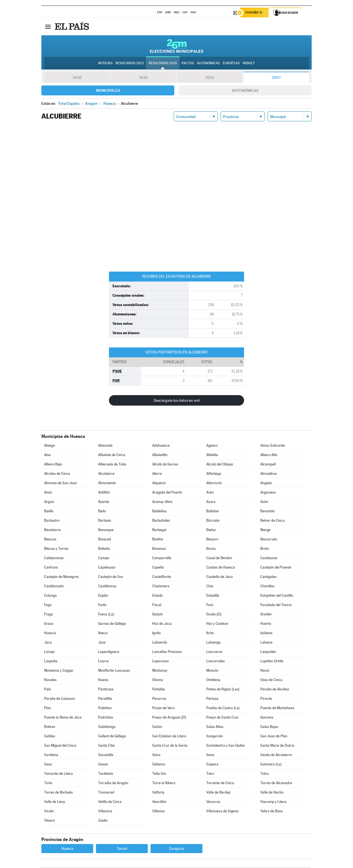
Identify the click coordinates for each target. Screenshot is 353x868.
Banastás (268, 512)
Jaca (48, 643)
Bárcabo (213, 521)
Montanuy (160, 671)
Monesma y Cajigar (59, 671)
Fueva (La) (106, 615)
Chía (210, 587)
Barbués (105, 521)
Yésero (50, 821)
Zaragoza (176, 849)
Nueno (103, 681)
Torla (48, 784)
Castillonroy (107, 587)
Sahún (157, 728)
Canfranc (51, 568)
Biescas (50, 540)
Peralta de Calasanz (60, 699)
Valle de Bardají (218, 793)
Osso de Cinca (271, 681)
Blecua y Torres (56, 549)
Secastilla (106, 756)
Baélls (49, 512)
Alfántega (214, 474)
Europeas (231, 64)
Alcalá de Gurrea (165, 465)
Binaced (105, 540)
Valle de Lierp (55, 803)
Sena (210, 756)
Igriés (157, 634)
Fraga (49, 615)
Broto (265, 549)
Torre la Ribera (164, 784)
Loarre (103, 662)
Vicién (49, 812)
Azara (211, 503)
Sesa (48, 765)
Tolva (264, 774)
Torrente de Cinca (220, 784)
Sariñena (51, 756)
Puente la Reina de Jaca (63, 718)
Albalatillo (160, 456)
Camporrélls (162, 559)
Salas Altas (215, 728)
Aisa (47, 456)
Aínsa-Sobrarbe (273, 446)
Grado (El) (214, 615)
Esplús (103, 596)
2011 (210, 78)
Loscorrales (216, 662)
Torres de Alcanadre (276, 784)
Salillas (50, 737)
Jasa (102, 643)
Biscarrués (269, 540)
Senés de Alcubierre (276, 756)
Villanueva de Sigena (222, 812)
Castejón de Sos (111, 578)
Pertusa (212, 699)
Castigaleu (268, 578)
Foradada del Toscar (276, 606)
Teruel (122, 849)
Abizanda (105, 446)
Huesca (50, 634)
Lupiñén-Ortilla (272, 662)
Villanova (105, 812)
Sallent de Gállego (112, 737)
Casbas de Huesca (221, 568)
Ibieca (103, 634)
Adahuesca (161, 446)
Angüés (266, 484)
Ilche (210, 634)
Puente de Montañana (277, 709)
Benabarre (52, 531)
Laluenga (213, 643)
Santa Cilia (106, 746)
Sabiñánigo (107, 728)
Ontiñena (213, 681)
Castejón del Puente (276, 568)
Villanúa (158, 812)
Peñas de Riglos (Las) (223, 690)
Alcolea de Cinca (57, 474)
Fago (48, 606)
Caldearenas (54, 559)
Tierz (210, 774)
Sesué (103, 765)
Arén (210, 493)
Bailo (102, 512)
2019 (77, 78)
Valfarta (158, 793)
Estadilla (213, 596)
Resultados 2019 (163, 64)
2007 (276, 78)
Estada (157, 596)
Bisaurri (212, 540)
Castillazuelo (54, 587)
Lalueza (266, 643)
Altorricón (214, 484)
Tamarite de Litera (58, 774)
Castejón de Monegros (61, 578)
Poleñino (105, 709)
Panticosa (106, 690)
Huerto (266, 624)
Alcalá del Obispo (220, 465)
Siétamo (159, 765)
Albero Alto (269, 456)
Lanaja (49, 653)
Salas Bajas (269, 728)
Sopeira (212, 765)
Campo (104, 559)
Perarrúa (159, 699)
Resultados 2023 (130, 64)
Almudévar (269, 474)
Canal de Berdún (219, 559)
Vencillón (159, 803)
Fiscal (157, 606)
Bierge (265, 531)
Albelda (212, 456)
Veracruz (213, 803)
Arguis (49, 503)
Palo (48, 690)
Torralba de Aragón (113, 784)
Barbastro (52, 521)
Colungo (50, 596)
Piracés (266, 699)
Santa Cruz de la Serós (170, 746)
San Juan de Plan (274, 737)
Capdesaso (107, 568)
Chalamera (161, 587)
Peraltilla (105, 699)
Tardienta (106, 774)
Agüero (212, 446)
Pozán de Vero (163, 709)
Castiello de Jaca (220, 578)
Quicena (267, 718)
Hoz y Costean (217, 624)
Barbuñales (161, 521)
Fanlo (102, 606)
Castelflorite (162, 578)
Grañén (266, 615)
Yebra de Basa (272, 812)
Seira (156, 756)
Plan (48, 709)
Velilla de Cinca (110, 803)
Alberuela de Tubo (112, 465)
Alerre (157, 474)
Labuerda (160, 643)
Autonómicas (245, 91)
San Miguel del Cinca (60, 746)
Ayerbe (104, 503)
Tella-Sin (159, 774)
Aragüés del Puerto (167, 493)
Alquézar (159, 484)
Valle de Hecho (272, 793)
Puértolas (106, 718)
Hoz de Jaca (162, 624)
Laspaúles (268, 653)
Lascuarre (214, 653)
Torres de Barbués (58, 793)
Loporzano (161, 662)
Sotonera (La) (271, 765)
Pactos (188, 64)
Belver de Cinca (272, 521)
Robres (50, 728)
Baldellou (159, 512)
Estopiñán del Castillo (277, 596)
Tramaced (106, 793)
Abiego (50, 446)
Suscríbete (256, 13)
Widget (249, 64)
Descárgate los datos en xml (177, 401)
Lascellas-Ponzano (167, 653)
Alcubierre (106, 474)
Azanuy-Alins (162, 503)
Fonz (210, 606)
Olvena (158, 681)
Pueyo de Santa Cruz (222, 718)
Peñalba (159, 690)
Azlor (264, 503)
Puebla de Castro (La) (223, 709)
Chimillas (267, 587)
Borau (211, 549)
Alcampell (268, 465)
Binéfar (158, 540)
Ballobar (213, 512)
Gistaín (157, 615)
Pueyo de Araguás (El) (169, 718)
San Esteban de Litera (169, 737)
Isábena (266, 634)
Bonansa (159, 549)
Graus (49, 624)
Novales (50, 681)
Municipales (108, 91)
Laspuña (51, 662)
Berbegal (159, 531)
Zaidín (103, 821)
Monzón (212, 671)
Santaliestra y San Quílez (226, 746)
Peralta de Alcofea (275, 690)
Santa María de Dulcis (277, 746)
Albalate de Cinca (112, 456)
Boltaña (104, 549)
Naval (265, 671)
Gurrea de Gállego (112, 624)
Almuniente (107, 484)
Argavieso (268, 493)
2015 (143, 78)
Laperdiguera (109, 653)
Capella (158, 568)
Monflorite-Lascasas (114, 671)
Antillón (104, 493)
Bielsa (211, 531)
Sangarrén (215, 737)
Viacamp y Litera (273, 803)
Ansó (48, 493)
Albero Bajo (53, 465)
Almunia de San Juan (61, 484)
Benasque (106, 531)
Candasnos (269, 559)
